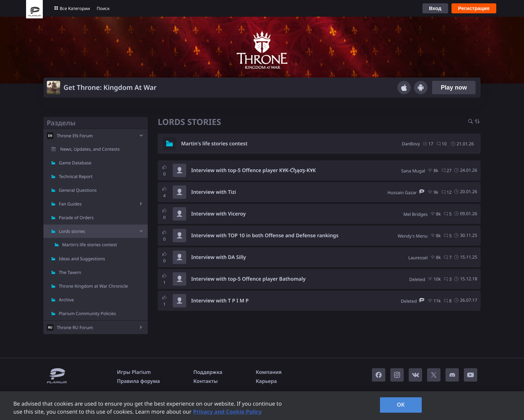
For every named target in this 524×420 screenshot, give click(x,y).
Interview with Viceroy (218, 214)
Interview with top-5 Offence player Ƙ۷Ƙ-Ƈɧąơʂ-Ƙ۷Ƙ (253, 170)
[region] (262, 406)
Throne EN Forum (75, 136)
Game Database (75, 163)
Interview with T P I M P (220, 301)
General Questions (78, 190)
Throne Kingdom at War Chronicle (93, 286)
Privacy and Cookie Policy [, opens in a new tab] (227, 412)
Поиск (103, 8)
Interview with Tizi (214, 192)
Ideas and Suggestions (82, 259)
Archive (66, 300)
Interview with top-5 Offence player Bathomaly (248, 279)
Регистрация (474, 8)
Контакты (206, 381)
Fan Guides (70, 204)
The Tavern (70, 272)
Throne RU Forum (75, 327)
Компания (269, 372)
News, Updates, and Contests (90, 149)
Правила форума (139, 381)
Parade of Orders (76, 218)
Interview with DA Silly (219, 257)
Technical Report (76, 176)
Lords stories (72, 231)
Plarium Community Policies (87, 313)
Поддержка (208, 372)
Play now (454, 88)
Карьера (266, 381)
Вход (435, 8)
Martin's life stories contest (90, 245)
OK (401, 405)
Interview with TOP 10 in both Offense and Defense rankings (265, 236)
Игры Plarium (134, 372)
